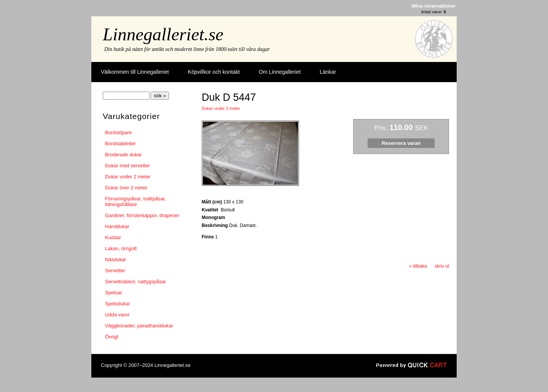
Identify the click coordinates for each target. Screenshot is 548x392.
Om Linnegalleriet (280, 72)
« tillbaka (418, 266)
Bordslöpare (118, 133)
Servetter (115, 271)
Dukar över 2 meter (126, 188)
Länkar (328, 72)
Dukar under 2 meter (128, 177)
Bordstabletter (120, 144)
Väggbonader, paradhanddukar (139, 326)
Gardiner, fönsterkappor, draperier (142, 215)
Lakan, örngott (121, 248)
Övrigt (112, 337)
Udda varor (117, 315)
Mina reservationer (434, 6)
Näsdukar (116, 259)
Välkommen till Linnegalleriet (135, 72)
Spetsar (114, 293)
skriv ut (442, 266)
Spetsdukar (118, 304)
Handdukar (117, 226)
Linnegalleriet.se (163, 34)
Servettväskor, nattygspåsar (135, 282)
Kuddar (113, 237)
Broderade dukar (123, 155)
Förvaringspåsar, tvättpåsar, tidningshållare (135, 202)
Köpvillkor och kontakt (214, 72)
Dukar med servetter (127, 166)
